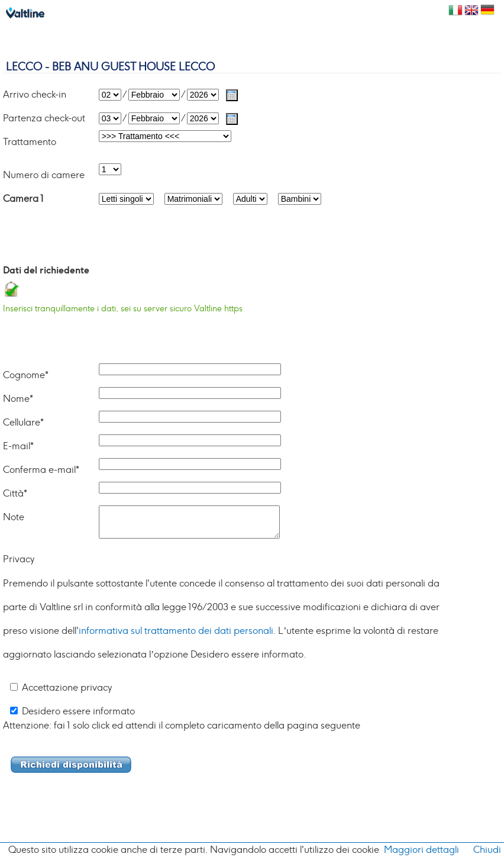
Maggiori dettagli (421, 850)
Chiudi (487, 850)
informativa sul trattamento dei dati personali (176, 631)
